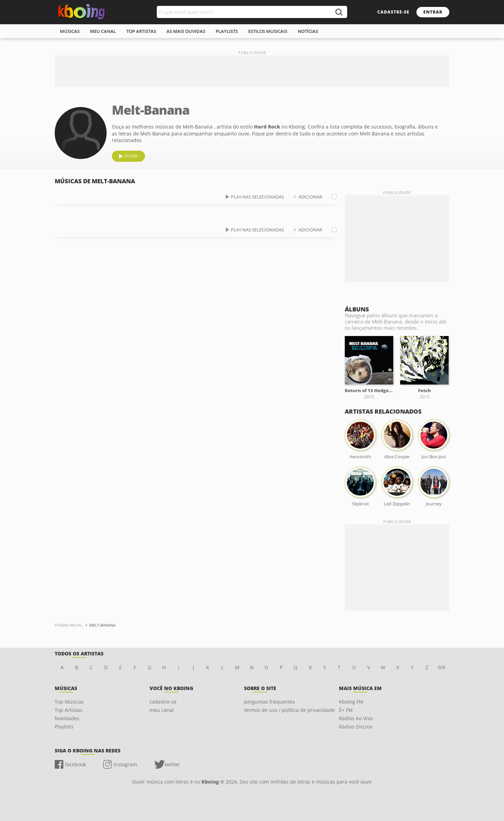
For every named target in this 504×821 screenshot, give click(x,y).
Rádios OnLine (356, 727)
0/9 (442, 667)
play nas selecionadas (257, 197)
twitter (172, 764)
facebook (75, 764)
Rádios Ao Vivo (356, 718)
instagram (125, 764)
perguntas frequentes (269, 702)
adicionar (310, 197)
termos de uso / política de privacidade (289, 710)
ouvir (131, 156)
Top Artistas (69, 710)
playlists (227, 31)
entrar (433, 12)
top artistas (141, 31)
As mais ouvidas (186, 31)
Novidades (67, 718)
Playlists (64, 727)
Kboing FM (351, 702)
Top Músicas (69, 702)
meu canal (103, 31)
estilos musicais (268, 31)
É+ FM (346, 710)
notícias (308, 31)
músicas (70, 31)
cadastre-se (393, 12)
